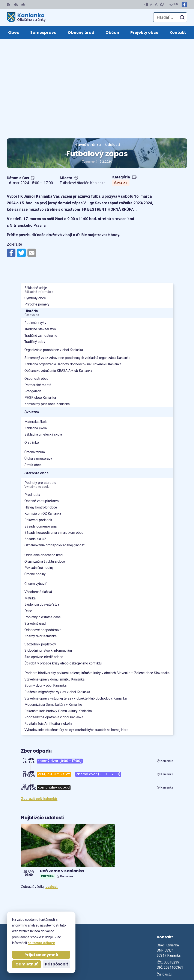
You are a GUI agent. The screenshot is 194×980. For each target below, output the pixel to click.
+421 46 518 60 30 (171, 888)
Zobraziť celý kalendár (39, 706)
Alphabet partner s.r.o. (169, 957)
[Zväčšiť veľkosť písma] (162, 4)
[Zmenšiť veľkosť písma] (152, 4)
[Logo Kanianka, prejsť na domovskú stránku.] (26, 17)
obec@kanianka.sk (172, 899)
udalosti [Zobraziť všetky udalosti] (52, 794)
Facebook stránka (171, 904)
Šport (121, 90)
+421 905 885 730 (171, 893)
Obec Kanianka (175, 963)
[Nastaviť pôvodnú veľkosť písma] (156, 4)
